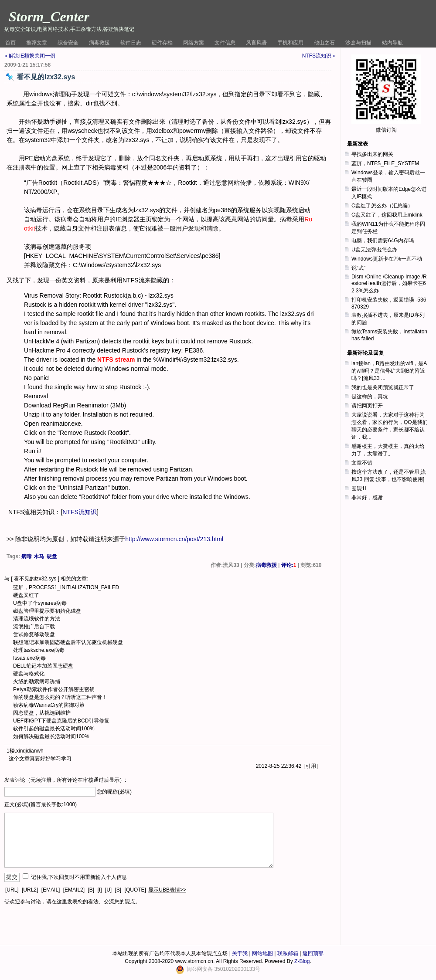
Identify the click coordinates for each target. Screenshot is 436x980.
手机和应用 (290, 43)
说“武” (358, 268)
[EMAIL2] (74, 890)
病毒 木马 (32, 556)
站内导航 (392, 43)
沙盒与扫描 (358, 43)
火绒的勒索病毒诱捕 (37, 682)
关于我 (240, 953)
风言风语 (256, 43)
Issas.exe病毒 (29, 658)
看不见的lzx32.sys (35, 579)
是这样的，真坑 (370, 397)
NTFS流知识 (80, 512)
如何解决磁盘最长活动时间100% (51, 736)
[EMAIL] (51, 890)
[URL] (12, 890)
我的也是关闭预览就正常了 (383, 387)
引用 (311, 766)
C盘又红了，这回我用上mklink (387, 215)
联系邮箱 (288, 953)
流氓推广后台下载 (34, 627)
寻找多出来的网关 (372, 154)
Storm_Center (49, 17)
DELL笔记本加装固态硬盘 (43, 666)
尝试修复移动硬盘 (34, 634)
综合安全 (68, 43)
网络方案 (194, 43)
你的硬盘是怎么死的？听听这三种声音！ (60, 697)
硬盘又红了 (26, 595)
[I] (99, 890)
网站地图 (262, 953)
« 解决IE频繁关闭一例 (30, 56)
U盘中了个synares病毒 (40, 603)
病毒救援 (99, 43)
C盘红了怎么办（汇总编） (382, 206)
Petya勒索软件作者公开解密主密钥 (54, 689)
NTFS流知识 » (319, 56)
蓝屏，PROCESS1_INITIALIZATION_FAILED (66, 587)
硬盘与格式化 (29, 674)
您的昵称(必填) (114, 792)
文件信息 (225, 43)
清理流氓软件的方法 (37, 619)
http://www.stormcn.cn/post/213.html (174, 539)
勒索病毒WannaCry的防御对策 (49, 705)
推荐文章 (37, 43)
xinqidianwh (30, 751)
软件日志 (131, 43)
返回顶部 (313, 953)
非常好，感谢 (367, 498)
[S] (118, 890)
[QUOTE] (135, 890)
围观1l (359, 488)
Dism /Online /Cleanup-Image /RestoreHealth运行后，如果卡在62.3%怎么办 (389, 284)
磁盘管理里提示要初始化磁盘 (47, 611)
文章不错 (362, 463)
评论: (289, 565)
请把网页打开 (367, 406)
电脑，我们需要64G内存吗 (383, 241)
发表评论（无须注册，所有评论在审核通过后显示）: (65, 780)
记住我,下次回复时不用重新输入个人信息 (79, 877)
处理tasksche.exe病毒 (39, 650)
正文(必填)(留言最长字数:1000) (41, 804)
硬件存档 (162, 43)
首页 (10, 43)
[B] (91, 890)
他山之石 (324, 43)
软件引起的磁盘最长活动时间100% (54, 729)
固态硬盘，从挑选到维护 (42, 713)
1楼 (11, 751)
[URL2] (30, 890)
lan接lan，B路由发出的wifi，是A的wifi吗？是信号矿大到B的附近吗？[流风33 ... (389, 371)
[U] (108, 890)
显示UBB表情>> (167, 890)
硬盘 (52, 556)
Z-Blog (302, 961)
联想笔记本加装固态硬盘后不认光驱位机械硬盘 (68, 642)
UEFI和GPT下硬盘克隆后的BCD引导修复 (61, 721)
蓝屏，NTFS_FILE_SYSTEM (385, 163)
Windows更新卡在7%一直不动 (387, 259)
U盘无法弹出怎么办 (374, 250)
